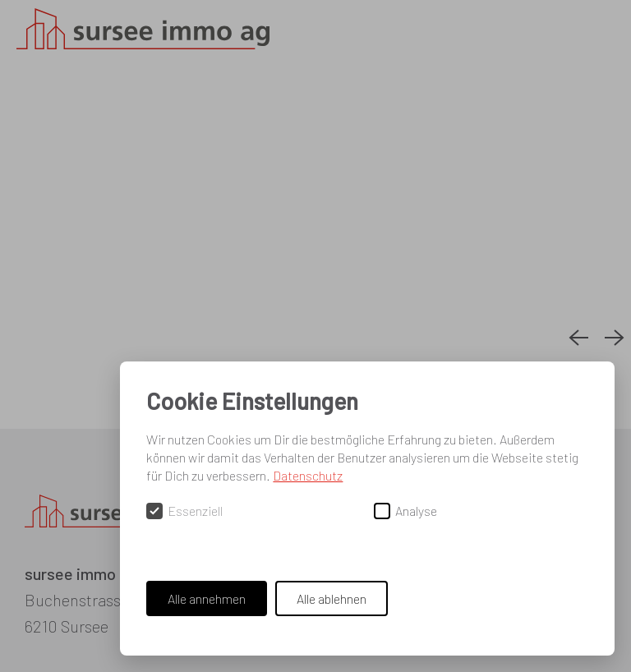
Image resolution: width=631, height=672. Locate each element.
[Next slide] (615, 338)
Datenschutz (308, 475)
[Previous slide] (578, 338)
